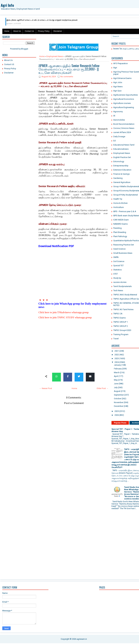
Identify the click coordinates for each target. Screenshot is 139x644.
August (117, 391)
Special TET (118, 266)
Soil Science (119, 261)
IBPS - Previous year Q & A (125, 211)
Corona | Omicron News (124, 128)
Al (114, 116)
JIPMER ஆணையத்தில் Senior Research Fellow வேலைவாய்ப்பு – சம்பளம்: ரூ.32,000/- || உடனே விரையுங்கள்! (69, 69)
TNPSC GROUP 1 (121, 322)
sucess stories (120, 282)
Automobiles (119, 120)
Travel (116, 339)
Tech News (118, 290)
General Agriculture (122, 182)
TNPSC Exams (119, 318)
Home (7, 31)
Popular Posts (120, 423)
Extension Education (122, 170)
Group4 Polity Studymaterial (126, 195)
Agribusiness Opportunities (126, 95)
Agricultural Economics (124, 99)
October (118, 399)
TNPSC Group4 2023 (122, 330)
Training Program (121, 334)
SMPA (116, 257)
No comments (67, 77)
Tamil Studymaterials (122, 286)
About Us (17, 31)
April (116, 376)
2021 (117, 351)
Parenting (117, 228)
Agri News (118, 87)
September (119, 395)
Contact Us (29, 31)
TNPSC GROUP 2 (121, 326)
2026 (117, 415)
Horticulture (118, 207)
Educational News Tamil (124, 145)
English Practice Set (122, 157)
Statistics (117, 270)
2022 (117, 355)
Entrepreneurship (121, 166)
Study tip (117, 278)
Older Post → (102, 388)
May (116, 380)
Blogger (25, 49)
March (117, 372)
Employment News (55, 56)
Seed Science (119, 249)
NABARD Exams (120, 224)
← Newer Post (46, 388)
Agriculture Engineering (124, 107)
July (116, 387)
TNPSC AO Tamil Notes (123, 309)
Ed (114, 141)
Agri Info (7, 5)
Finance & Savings (121, 174)
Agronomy (118, 112)
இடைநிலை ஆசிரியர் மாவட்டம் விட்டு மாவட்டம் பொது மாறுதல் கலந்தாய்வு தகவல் (42, 20)
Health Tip (118, 199)
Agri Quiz (117, 91)
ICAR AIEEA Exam (121, 220)
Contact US (9, 64)
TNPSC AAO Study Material (125, 295)
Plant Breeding (120, 232)
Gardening (118, 178)
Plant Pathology (120, 236)
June (116, 384)
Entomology (119, 161)
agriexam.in (82, 639)
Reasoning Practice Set (124, 245)
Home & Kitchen (120, 203)
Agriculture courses (122, 103)
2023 (117, 358)
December (119, 406)
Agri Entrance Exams (122, 78)
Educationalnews (121, 149)
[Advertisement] (19, 123)
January (117, 365)
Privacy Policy (44, 31)
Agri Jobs (118, 82)
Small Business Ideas (123, 253)
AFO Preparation (121, 63)
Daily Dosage (119, 136)
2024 (117, 362)
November (119, 402)
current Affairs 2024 (122, 132)
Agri (115, 68)
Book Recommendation (124, 124)
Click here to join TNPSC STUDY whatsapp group (65, 317)
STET (116, 274)
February (118, 369)
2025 (117, 411)
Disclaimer (58, 31)
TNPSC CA (118, 314)
